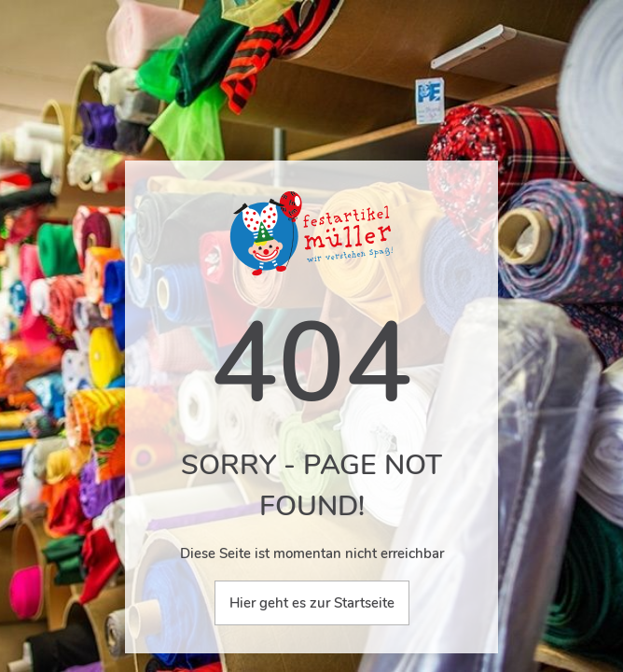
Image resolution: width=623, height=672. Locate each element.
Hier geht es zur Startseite (312, 603)
